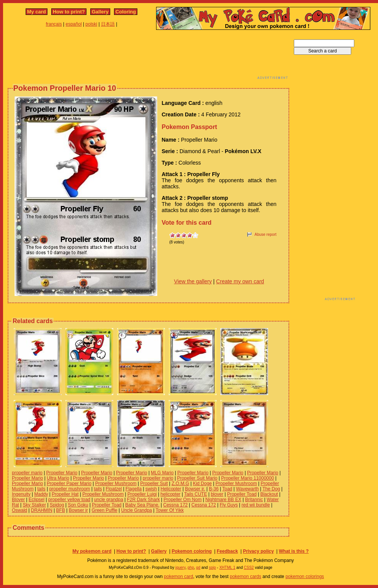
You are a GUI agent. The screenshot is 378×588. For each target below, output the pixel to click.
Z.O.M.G (180, 483)
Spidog (57, 505)
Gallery (100, 12)
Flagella (134, 489)
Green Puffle (105, 510)
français (54, 24)
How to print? (69, 12)
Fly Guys (229, 505)
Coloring (126, 12)
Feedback (227, 551)
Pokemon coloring (192, 551)
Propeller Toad (242, 494)
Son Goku (78, 505)
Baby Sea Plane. (142, 505)
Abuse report (265, 234)
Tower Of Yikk (170, 510)
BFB (61, 510)
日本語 (108, 24)
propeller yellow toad (69, 500)
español (74, 24)
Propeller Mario (62, 473)
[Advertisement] (148, 57)
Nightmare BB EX (223, 500)
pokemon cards (246, 577)
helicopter (171, 494)
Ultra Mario (58, 478)
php (191, 568)
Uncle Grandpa (137, 510)
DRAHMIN (42, 510)
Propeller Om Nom (183, 500)
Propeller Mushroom (116, 483)
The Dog (271, 489)
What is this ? (294, 551)
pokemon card (179, 577)
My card (37, 12)
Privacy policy (258, 551)
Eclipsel (37, 500)
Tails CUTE (196, 494)
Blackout (269, 494)
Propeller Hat (65, 494)
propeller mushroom (70, 489)
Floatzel (114, 489)
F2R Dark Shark (143, 500)
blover (217, 494)
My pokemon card (92, 551)
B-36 (214, 489)
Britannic (254, 500)
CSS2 (249, 568)
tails (41, 489)
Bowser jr (78, 510)
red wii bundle (256, 505)
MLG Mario (162, 473)
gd (198, 568)
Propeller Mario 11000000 (248, 478)
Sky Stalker (34, 505)
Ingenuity (21, 494)
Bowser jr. (195, 489)
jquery (180, 568)
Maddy (41, 494)
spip (212, 568)
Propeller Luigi (142, 494)
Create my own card (240, 281)
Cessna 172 (175, 505)
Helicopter (171, 489)
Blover (18, 500)
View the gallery (193, 281)
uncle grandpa (109, 500)
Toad (227, 489)
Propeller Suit (154, 483)
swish (151, 489)
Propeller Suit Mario (197, 478)
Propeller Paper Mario (69, 483)
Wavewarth (248, 489)
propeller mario (27, 473)
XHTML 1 (227, 568)
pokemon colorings (305, 577)
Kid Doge (202, 483)
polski (91, 24)
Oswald (20, 510)
